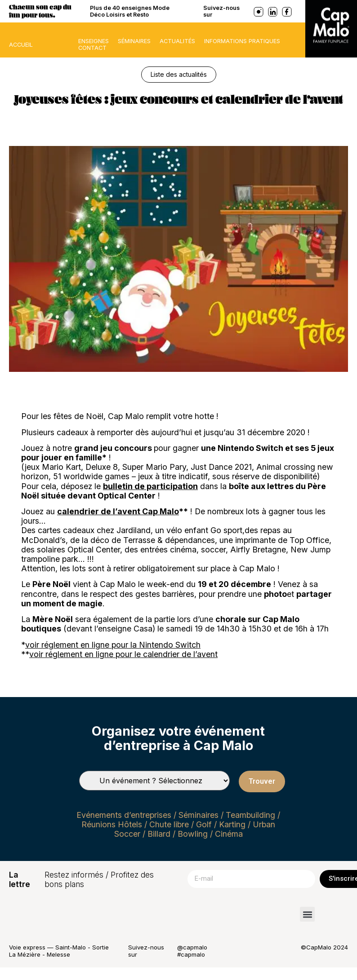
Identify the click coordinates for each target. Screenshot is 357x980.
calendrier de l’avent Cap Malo (118, 511)
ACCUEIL (21, 45)
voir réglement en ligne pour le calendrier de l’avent (123, 654)
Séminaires (134, 41)
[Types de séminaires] (154, 781)
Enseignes (94, 41)
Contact (92, 48)
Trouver (262, 781)
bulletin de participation (150, 486)
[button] (307, 914)
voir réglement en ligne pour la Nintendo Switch (113, 645)
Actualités (177, 41)
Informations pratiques (242, 41)
